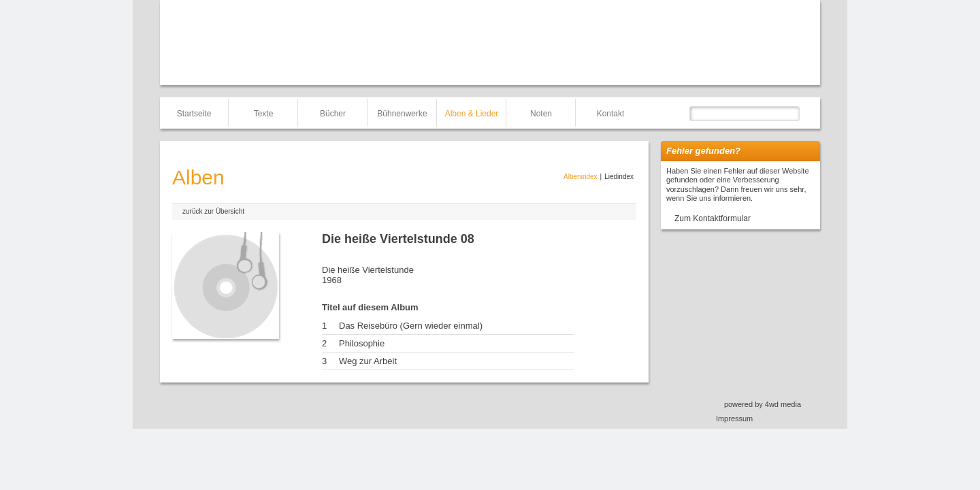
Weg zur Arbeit (368, 361)
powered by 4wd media (763, 404)
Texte (264, 114)
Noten (541, 114)
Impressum (734, 419)
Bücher (333, 114)
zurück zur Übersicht (213, 211)
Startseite (194, 114)
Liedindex (619, 177)
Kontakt (611, 114)
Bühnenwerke (402, 114)
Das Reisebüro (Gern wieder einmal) (411, 326)
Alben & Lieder (472, 114)
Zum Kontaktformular (713, 218)
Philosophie (362, 343)
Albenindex (580, 177)
